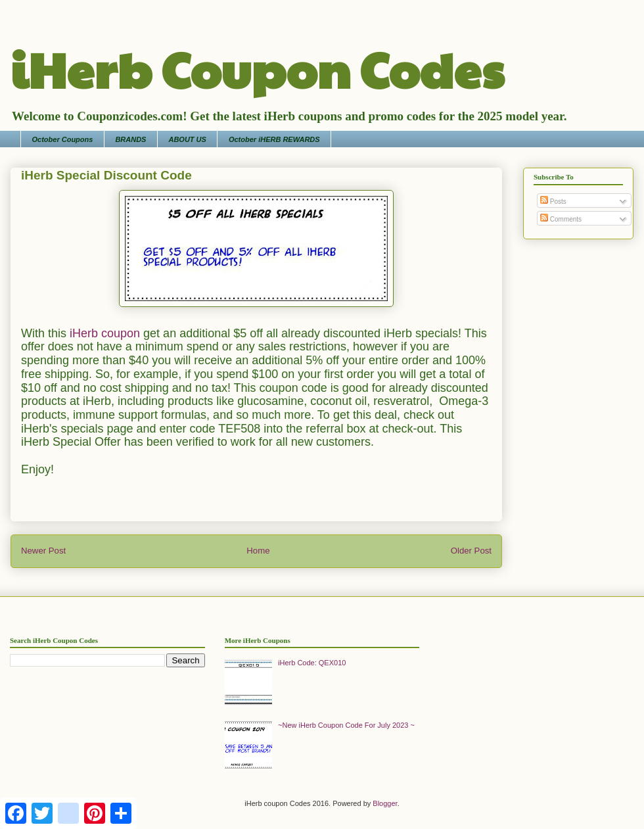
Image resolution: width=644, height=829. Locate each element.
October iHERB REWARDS (274, 139)
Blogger (385, 803)
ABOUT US (187, 139)
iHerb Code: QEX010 (312, 663)
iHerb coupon (105, 333)
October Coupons (63, 139)
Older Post (471, 551)
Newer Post (43, 551)
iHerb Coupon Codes (257, 68)
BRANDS (130, 139)
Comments (561, 219)
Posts (553, 201)
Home (258, 551)
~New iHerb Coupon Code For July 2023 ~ (346, 725)
